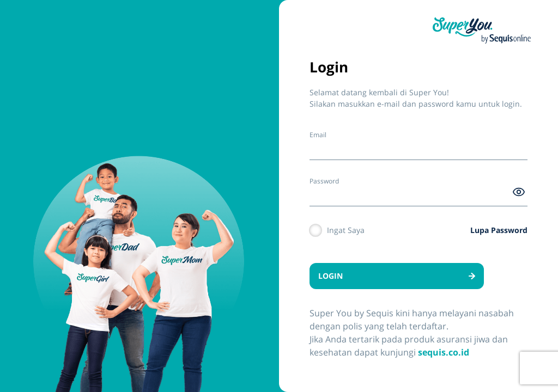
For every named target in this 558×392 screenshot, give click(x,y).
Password (324, 181)
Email (318, 135)
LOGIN (397, 276)
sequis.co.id (444, 352)
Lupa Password (499, 230)
